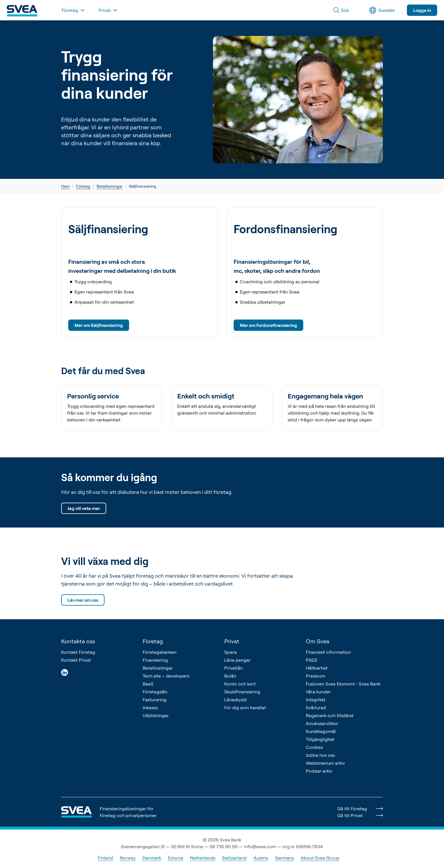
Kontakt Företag (78, 652)
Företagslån (155, 692)
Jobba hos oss (320, 755)
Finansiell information (328, 652)
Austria (261, 858)
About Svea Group (320, 858)
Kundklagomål (321, 731)
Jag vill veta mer (84, 508)
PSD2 (311, 660)
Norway (128, 858)
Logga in (422, 10)
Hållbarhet (317, 668)
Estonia (176, 858)
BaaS (148, 684)
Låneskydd (235, 700)
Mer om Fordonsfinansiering (268, 325)
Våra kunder (318, 692)
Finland (105, 858)
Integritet (316, 700)
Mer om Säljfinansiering (99, 325)
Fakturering (155, 700)
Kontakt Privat (76, 660)
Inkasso (150, 708)
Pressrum (315, 676)
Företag (83, 186)
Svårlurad (316, 708)
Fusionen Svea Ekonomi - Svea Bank (343, 684)
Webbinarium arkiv (325, 763)
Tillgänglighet (320, 739)
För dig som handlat (245, 708)
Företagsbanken (160, 652)
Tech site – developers (166, 676)
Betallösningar (110, 186)
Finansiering (155, 660)
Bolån (230, 676)
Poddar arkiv (319, 771)
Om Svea (318, 641)
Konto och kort (240, 684)
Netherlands (203, 858)
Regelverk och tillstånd (330, 715)
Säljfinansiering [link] (143, 186)
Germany (284, 858)
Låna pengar (237, 660)
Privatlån (233, 668)
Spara (230, 652)
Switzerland (234, 858)
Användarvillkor (322, 723)
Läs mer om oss (83, 600)
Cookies (314, 747)
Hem (65, 186)
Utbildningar (156, 715)
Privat (232, 641)
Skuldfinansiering (242, 692)
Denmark (152, 858)
